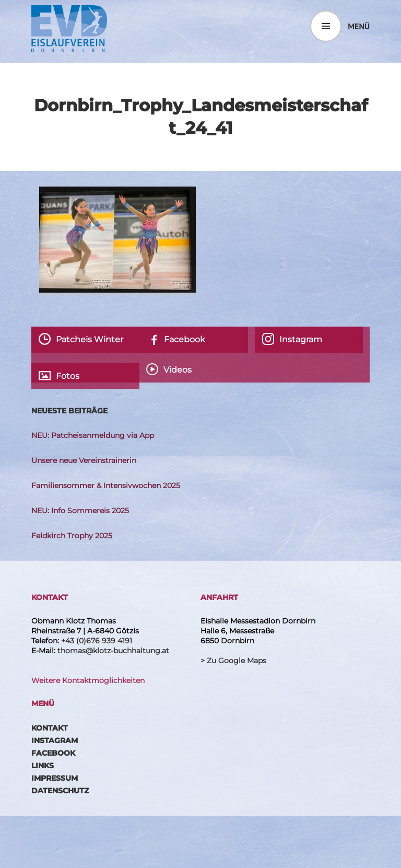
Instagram (55, 740)
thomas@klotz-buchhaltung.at (113, 651)
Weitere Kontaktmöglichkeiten (88, 680)
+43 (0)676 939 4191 (97, 641)
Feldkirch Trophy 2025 (72, 536)
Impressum (55, 778)
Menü (359, 26)
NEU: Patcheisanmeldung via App (93, 435)
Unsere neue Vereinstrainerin (84, 460)
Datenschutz (60, 791)
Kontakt (50, 728)
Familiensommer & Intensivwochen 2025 (106, 485)
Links (43, 766)
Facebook (53, 753)
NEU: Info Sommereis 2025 (80, 511)
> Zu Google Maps (233, 661)
